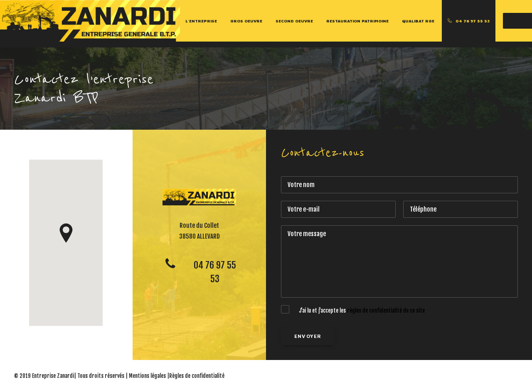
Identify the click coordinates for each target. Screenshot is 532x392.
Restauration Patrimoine (357, 21)
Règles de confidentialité (197, 376)
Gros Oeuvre (246, 21)
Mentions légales (147, 376)
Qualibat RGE (418, 21)
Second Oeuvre (294, 21)
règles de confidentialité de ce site (386, 311)
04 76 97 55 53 (473, 21)
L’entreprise (201, 21)
